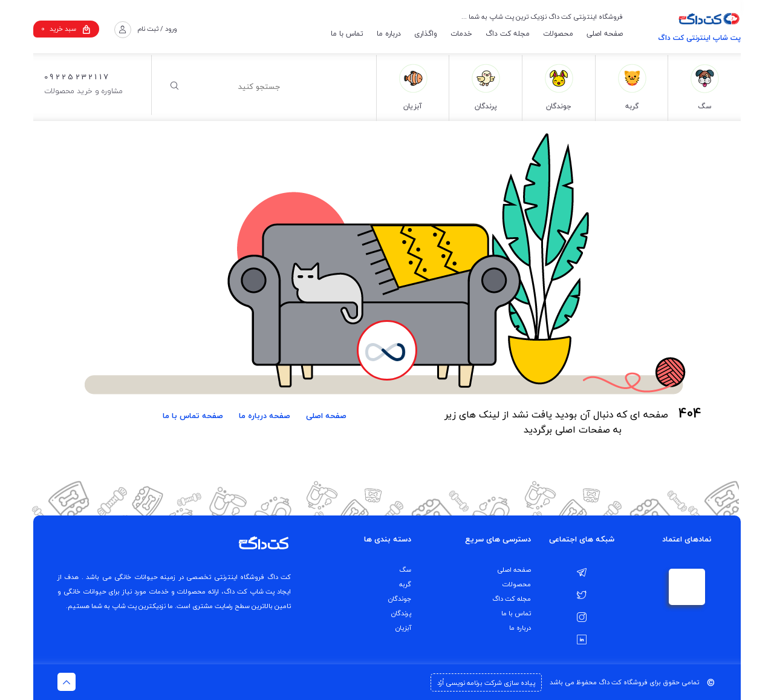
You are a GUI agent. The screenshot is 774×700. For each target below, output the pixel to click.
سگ (405, 570)
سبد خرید (66, 29)
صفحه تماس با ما (193, 416)
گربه (405, 584)
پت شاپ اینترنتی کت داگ (699, 38)
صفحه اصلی (605, 34)
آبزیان (403, 628)
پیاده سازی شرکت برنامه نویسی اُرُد (486, 683)
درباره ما (389, 34)
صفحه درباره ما (265, 416)
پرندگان (401, 613)
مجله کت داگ (508, 34)
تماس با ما (347, 34)
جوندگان (400, 599)
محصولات (558, 34)
